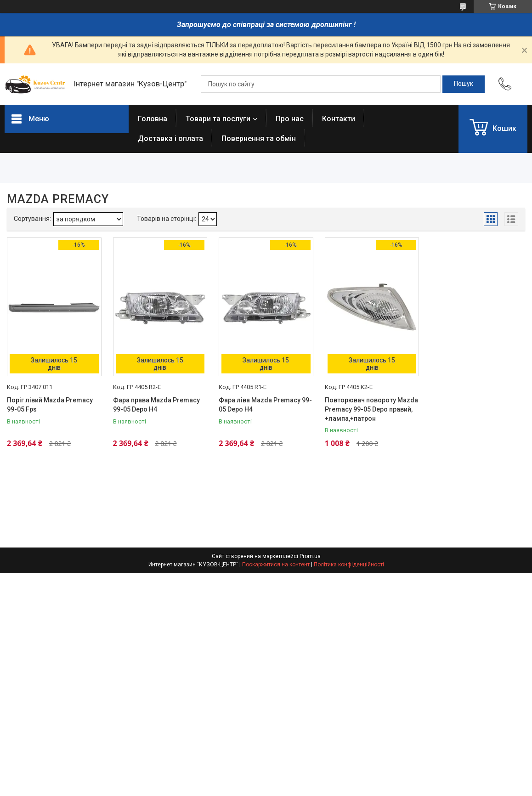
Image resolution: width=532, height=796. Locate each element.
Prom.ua (310, 556)
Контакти (339, 119)
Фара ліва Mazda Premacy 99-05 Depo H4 (265, 405)
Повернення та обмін (259, 138)
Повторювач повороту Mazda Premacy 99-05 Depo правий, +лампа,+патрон (371, 409)
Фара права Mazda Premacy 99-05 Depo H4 (156, 405)
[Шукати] (464, 84)
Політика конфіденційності (349, 565)
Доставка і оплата (170, 138)
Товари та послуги (218, 119)
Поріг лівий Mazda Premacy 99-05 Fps (50, 405)
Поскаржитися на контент (276, 565)
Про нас (290, 119)
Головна (153, 119)
